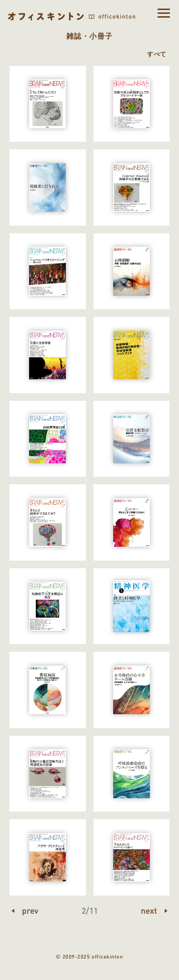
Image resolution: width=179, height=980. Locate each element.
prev (30, 910)
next (149, 910)
